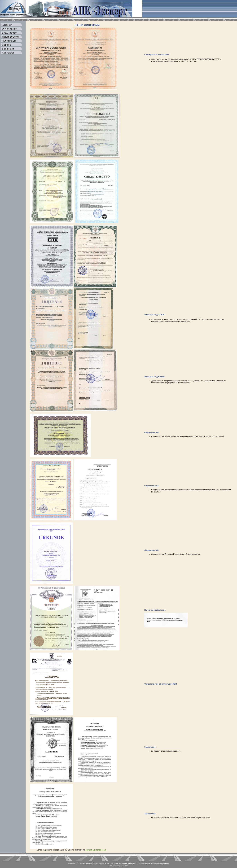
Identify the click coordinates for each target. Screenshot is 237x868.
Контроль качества (113, 863)
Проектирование (84, 863)
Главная (72, 863)
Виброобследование (160, 863)
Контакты (124, 866)
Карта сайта (114, 866)
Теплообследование (142, 863)
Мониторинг (127, 863)
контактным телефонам (96, 850)
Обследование (98, 863)
